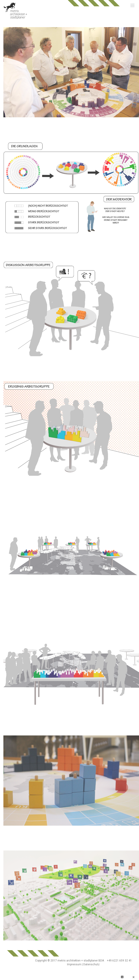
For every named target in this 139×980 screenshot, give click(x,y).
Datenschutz (91, 964)
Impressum (74, 964)
